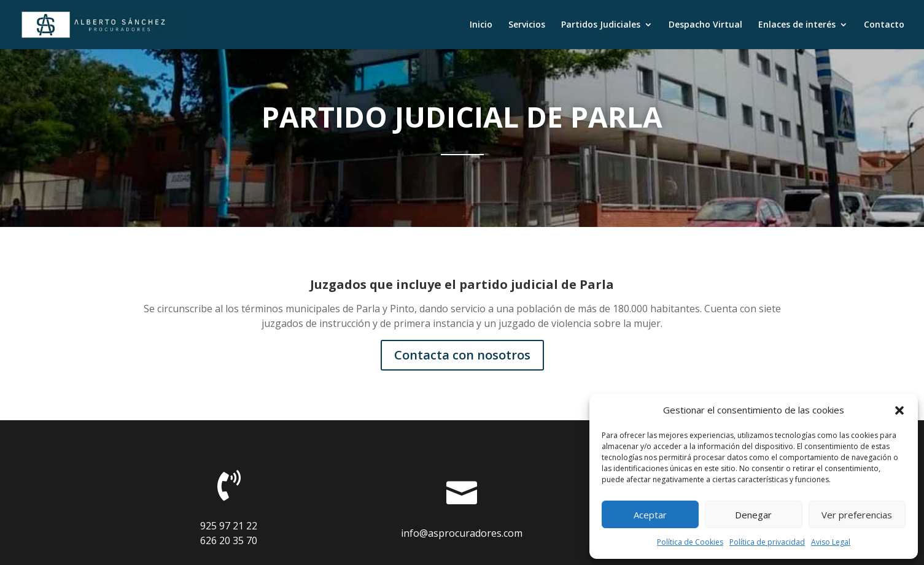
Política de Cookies (690, 542)
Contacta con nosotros (462, 355)
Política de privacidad (767, 542)
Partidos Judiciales (601, 25)
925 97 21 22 (229, 526)
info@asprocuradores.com (462, 533)
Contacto (884, 25)
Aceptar (650, 515)
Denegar (753, 515)
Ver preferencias (857, 515)
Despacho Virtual (705, 25)
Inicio (481, 25)
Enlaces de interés (797, 25)
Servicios (527, 25)
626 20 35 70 (229, 540)
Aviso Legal (831, 542)
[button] (899, 410)
